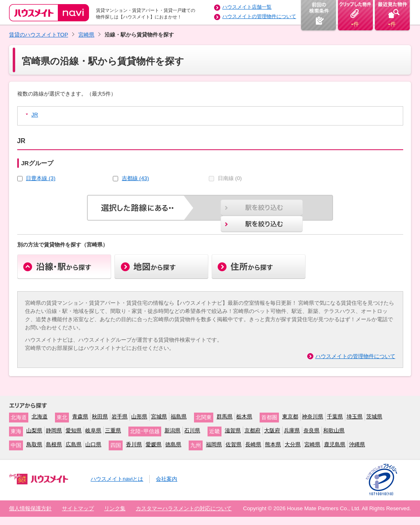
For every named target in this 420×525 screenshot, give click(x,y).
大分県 (293, 444)
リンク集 (115, 508)
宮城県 (159, 417)
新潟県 (172, 430)
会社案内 (167, 479)
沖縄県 (357, 444)
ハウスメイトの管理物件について (259, 16)
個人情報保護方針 (30, 508)
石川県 (192, 430)
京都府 (252, 430)
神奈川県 (313, 417)
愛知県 (74, 430)
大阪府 (272, 430)
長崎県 (253, 444)
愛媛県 (154, 444)
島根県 (54, 444)
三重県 (113, 430)
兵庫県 (292, 430)
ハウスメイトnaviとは (117, 479)
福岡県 (214, 444)
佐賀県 (234, 444)
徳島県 (173, 444)
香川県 (134, 444)
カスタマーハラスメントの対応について (184, 508)
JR (35, 115)
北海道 (40, 417)
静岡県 (54, 430)
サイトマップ (78, 508)
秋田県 (100, 417)
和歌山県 (334, 430)
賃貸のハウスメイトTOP (39, 35)
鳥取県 (34, 444)
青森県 (80, 417)
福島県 (179, 417)
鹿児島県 (335, 444)
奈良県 (312, 430)
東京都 (290, 417)
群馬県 (225, 417)
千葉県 (335, 417)
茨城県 (374, 417)
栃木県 (244, 417)
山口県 (93, 444)
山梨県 (34, 430)
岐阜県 (93, 430)
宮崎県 (86, 35)
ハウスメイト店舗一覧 (247, 7)
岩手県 (120, 417)
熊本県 (273, 444)
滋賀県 (233, 430)
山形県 (139, 417)
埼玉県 (355, 417)
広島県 (74, 444)
